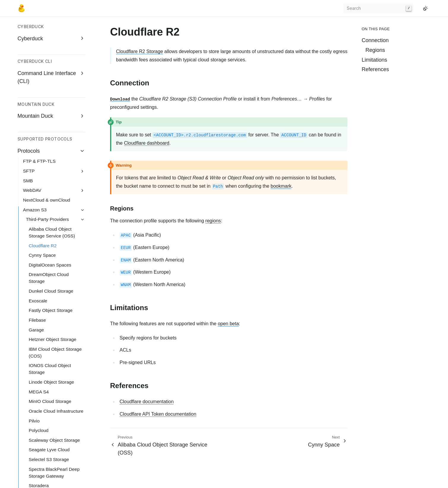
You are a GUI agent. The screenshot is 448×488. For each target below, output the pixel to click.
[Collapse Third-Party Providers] (82, 89)
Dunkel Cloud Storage (51, 161)
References (375, 69)
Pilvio (34, 290)
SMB (28, 50)
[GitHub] (418, 8)
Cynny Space (42, 125)
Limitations (374, 60)
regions (213, 221)
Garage (36, 199)
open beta (228, 324)
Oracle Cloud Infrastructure (56, 281)
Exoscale (38, 170)
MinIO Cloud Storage (50, 271)
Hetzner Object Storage (53, 209)
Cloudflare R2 (43, 115)
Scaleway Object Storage (54, 310)
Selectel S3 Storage (49, 329)
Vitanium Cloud (44, 391)
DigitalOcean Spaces (50, 134)
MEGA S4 (39, 261)
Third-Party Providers (47, 89)
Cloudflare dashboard (147, 143)
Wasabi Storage (45, 401)
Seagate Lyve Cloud (49, 319)
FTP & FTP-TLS (39, 31)
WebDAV (32, 60)
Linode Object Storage (51, 252)
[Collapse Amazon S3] (82, 80)
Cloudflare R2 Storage (139, 51)
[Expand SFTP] (82, 41)
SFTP (29, 40)
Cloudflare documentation (147, 402)
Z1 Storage (40, 410)
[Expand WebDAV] (82, 60)
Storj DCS (39, 365)
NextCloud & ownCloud (47, 70)
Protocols (29, 20)
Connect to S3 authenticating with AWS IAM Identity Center (55, 427)
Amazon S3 (35, 79)
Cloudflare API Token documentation (158, 414)
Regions (375, 50)
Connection (375, 40)
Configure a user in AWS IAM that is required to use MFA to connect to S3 (55, 450)
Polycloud (39, 300)
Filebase (37, 190)
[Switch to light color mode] (425, 8)
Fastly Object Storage (51, 180)
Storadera (39, 355)
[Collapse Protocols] (82, 20)
